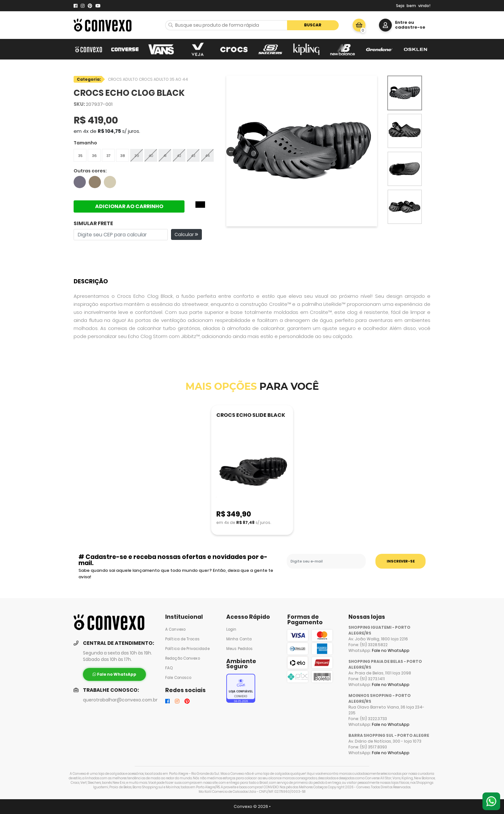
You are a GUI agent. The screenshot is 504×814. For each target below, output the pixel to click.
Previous (230, 151)
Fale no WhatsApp (391, 650)
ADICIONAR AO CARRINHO (129, 206)
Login (231, 629)
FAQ (169, 668)
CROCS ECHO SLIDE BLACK (251, 415)
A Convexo (175, 629)
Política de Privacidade (187, 649)
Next (371, 151)
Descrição (91, 281)
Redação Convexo (183, 658)
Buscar (313, 25)
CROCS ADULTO (123, 79)
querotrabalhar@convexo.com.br (120, 700)
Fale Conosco (178, 678)
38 (122, 156)
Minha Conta (239, 639)
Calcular (186, 234)
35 (80, 156)
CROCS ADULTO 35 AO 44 (163, 79)
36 (94, 156)
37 (108, 156)
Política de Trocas (182, 639)
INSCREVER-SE (401, 561)
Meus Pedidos (239, 649)
